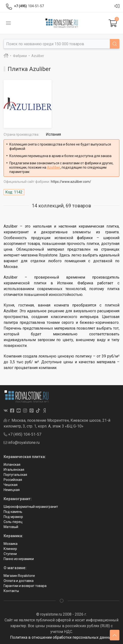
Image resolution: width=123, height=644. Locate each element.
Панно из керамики (19, 559)
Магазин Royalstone (19, 576)
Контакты (11, 591)
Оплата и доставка (19, 581)
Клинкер (10, 549)
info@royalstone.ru (22, 443)
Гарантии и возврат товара (25, 586)
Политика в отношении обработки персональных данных (62, 637)
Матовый (11, 527)
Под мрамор (13, 517)
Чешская (11, 485)
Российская (13, 480)
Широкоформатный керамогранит (31, 507)
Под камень (13, 512)
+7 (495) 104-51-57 (22, 434)
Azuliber (54, 167)
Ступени (10, 554)
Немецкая (12, 490)
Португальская (15, 475)
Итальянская (14, 470)
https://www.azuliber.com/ (71, 182)
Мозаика (11, 544)
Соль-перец (13, 522)
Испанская (12, 465)
